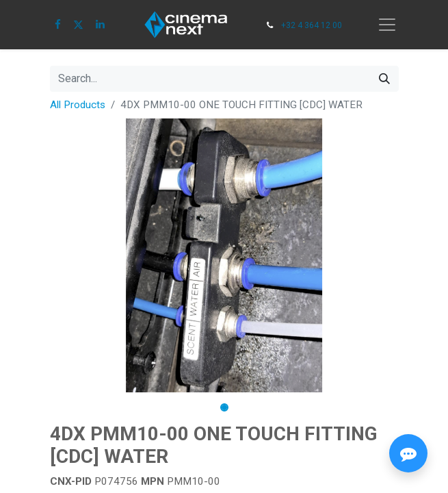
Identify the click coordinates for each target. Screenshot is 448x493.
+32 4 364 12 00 (312, 25)
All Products (78, 105)
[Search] (384, 79)
